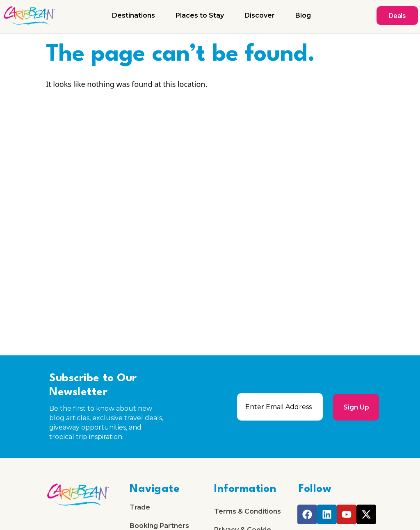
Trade (140, 508)
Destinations (134, 15)
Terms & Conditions (248, 512)
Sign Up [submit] (356, 407)
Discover (260, 15)
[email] (280, 407)
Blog (303, 15)
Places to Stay (200, 15)
